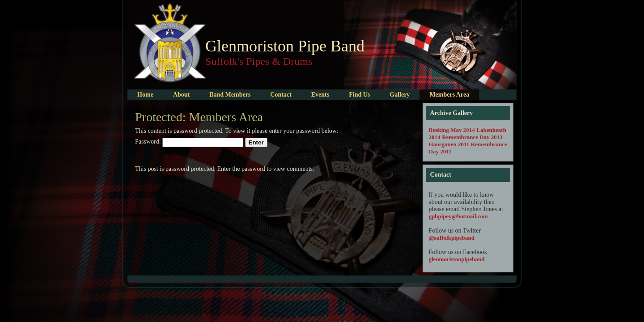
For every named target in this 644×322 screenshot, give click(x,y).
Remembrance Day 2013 (472, 137)
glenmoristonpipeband (457, 259)
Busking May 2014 (452, 130)
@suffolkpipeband (452, 238)
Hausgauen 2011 (449, 144)
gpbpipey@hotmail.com (458, 216)
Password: (189, 142)
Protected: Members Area (199, 117)
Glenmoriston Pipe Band (285, 46)
